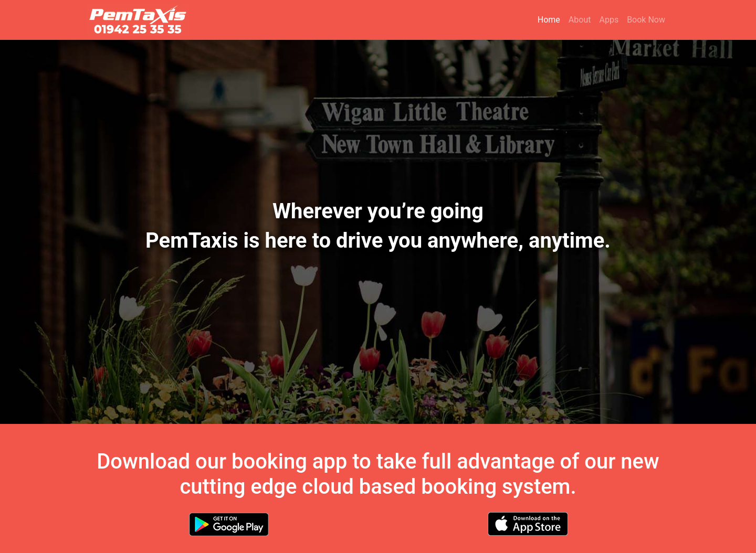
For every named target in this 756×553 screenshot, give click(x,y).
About (580, 20)
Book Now (646, 20)
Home (551, 19)
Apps (609, 20)
